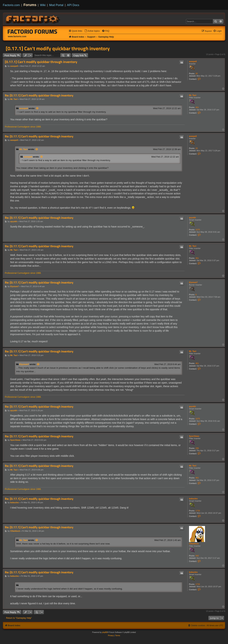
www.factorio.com (17, 36)
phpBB (105, 632)
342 (197, 556)
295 (197, 448)
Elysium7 (193, 282)
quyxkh (192, 218)
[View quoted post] (37, 108)
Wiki (43, 5)
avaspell (193, 61)
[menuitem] (92, 31)
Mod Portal (56, 5)
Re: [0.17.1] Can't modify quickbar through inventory (39, 95)
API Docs (73, 5)
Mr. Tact (193, 95)
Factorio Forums (32, 32)
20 (197, 74)
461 (197, 107)
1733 (198, 511)
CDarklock (194, 544)
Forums (30, 5)
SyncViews (194, 436)
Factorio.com (11, 5)
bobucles (193, 499)
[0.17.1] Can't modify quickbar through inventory (58, 48)
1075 (198, 230)
